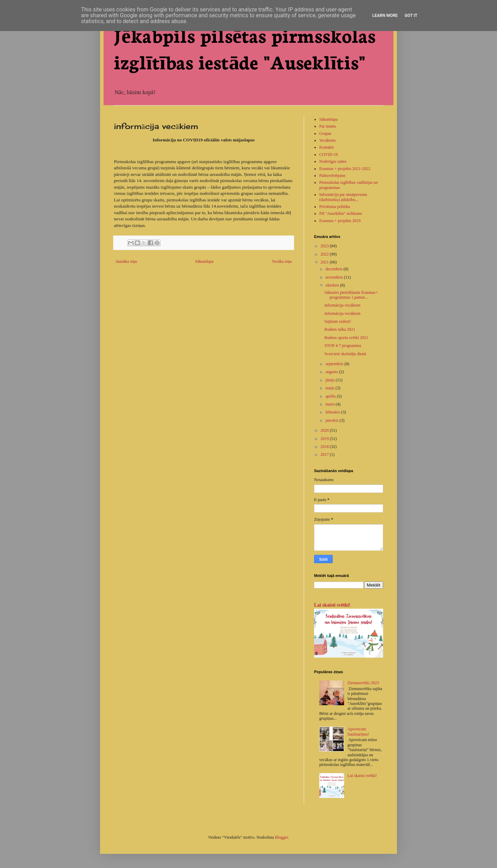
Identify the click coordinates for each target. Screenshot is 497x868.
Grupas (325, 133)
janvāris (333, 420)
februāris (333, 412)
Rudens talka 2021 (340, 329)
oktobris (333, 285)
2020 (325, 430)
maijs (330, 388)
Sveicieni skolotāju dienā (345, 354)
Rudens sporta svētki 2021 (346, 338)
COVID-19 (329, 154)
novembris (335, 277)
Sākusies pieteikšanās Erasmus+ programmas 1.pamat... (351, 295)
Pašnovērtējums (332, 176)
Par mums (328, 126)
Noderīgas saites (333, 161)
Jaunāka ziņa (126, 261)
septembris (335, 364)
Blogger (281, 837)
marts (331, 404)
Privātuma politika (335, 207)
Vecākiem (327, 140)
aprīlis (331, 396)
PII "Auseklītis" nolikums (341, 213)
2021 (325, 262)
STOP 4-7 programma (343, 346)
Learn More (385, 16)
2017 (325, 455)
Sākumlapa (204, 261)
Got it (411, 16)
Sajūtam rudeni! (338, 321)
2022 (325, 254)
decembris (334, 269)
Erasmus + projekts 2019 (340, 221)
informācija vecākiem (342, 305)
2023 (325, 246)
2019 (325, 439)
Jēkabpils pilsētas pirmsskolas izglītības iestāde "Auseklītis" (245, 48)
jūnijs (331, 380)
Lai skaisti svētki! (332, 605)
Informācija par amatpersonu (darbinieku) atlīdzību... (343, 197)
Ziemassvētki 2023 (363, 683)
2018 (325, 447)
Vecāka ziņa (282, 261)
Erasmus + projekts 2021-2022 (345, 169)
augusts (332, 372)
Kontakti (327, 147)
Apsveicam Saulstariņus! (358, 731)
